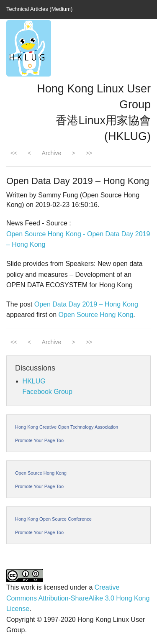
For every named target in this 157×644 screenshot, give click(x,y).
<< (14, 153)
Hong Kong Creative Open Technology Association (67, 427)
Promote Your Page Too (39, 440)
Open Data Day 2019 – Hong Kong (86, 304)
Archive (52, 153)
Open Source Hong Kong (96, 315)
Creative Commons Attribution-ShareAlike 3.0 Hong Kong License (78, 598)
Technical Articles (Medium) (39, 9)
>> (89, 153)
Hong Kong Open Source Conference (53, 519)
